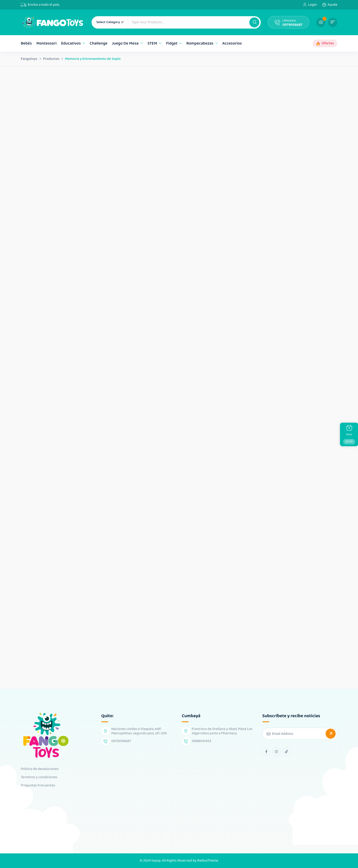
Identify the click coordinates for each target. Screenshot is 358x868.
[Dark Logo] (53, 22)
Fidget (172, 43)
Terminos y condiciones (39, 777)
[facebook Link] (266, 752)
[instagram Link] (276, 752)
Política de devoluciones (40, 769)
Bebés (26, 43)
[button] (254, 22)
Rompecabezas (200, 43)
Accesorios (232, 43)
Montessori (46, 43)
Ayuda (332, 5)
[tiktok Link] (287, 752)
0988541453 (201, 741)
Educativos (71, 43)
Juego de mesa (125, 43)
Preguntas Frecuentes (38, 786)
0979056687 (292, 25)
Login (313, 5)
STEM (152, 43)
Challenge (99, 43)
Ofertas (328, 43)
